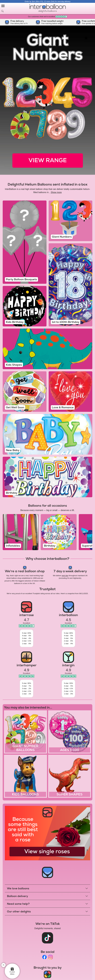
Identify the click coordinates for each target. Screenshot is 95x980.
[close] (3, 965)
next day (65, 576)
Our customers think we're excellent (47, 17)
